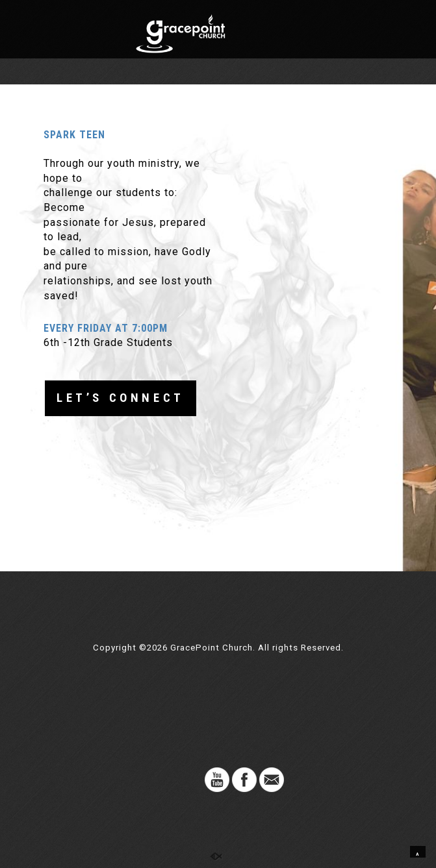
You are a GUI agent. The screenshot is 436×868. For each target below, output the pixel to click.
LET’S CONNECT (121, 398)
